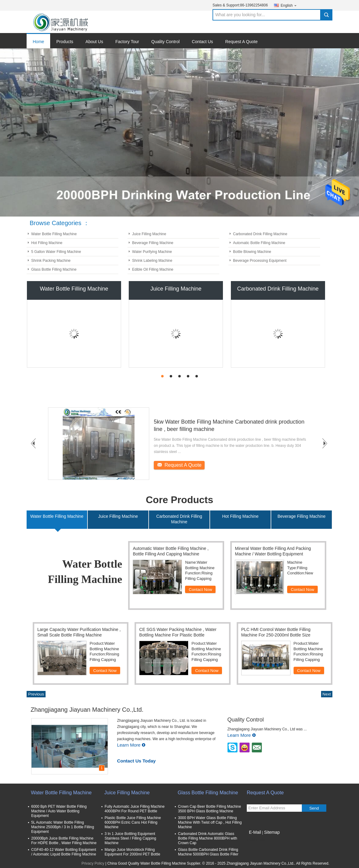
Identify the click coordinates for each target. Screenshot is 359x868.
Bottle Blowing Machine (252, 252)
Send (314, 808)
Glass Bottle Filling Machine (54, 269)
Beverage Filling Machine (153, 243)
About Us (94, 42)
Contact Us (202, 42)
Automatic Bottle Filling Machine (259, 243)
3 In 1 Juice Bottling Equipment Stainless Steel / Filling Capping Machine (130, 838)
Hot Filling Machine (47, 243)
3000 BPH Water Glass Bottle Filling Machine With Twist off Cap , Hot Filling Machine (210, 822)
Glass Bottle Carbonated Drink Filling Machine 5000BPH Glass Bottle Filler (208, 852)
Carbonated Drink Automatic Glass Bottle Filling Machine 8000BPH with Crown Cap (207, 838)
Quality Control (166, 42)
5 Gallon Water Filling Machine (56, 252)
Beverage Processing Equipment (260, 261)
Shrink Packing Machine (51, 261)
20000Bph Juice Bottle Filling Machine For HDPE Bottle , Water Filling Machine (64, 841)
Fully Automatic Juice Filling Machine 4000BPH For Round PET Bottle (135, 809)
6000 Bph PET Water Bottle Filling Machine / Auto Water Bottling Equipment (59, 811)
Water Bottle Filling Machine (54, 234)
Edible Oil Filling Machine (153, 269)
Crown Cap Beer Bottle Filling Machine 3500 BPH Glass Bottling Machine (209, 809)
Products (65, 42)
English (289, 5)
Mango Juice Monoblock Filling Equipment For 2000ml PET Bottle (132, 852)
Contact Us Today (136, 761)
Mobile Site (256, 840)
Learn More (131, 745)
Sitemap (272, 832)
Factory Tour (127, 42)
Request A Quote (242, 42)
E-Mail (255, 832)
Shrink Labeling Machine (152, 261)
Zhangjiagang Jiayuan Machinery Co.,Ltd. (87, 710)
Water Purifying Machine (152, 252)
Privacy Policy (93, 863)
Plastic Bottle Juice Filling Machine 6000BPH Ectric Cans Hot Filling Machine (133, 822)
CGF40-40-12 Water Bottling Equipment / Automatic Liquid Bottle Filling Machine (64, 852)
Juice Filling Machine (149, 234)
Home (38, 42)
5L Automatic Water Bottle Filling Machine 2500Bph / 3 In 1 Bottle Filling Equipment (63, 827)
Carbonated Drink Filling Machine (260, 234)
